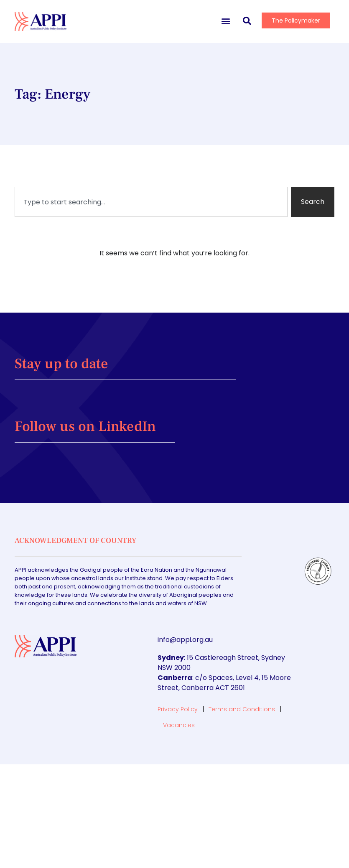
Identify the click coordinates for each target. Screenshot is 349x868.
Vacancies (179, 725)
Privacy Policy (178, 709)
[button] (225, 21)
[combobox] (151, 202)
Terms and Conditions (242, 709)
